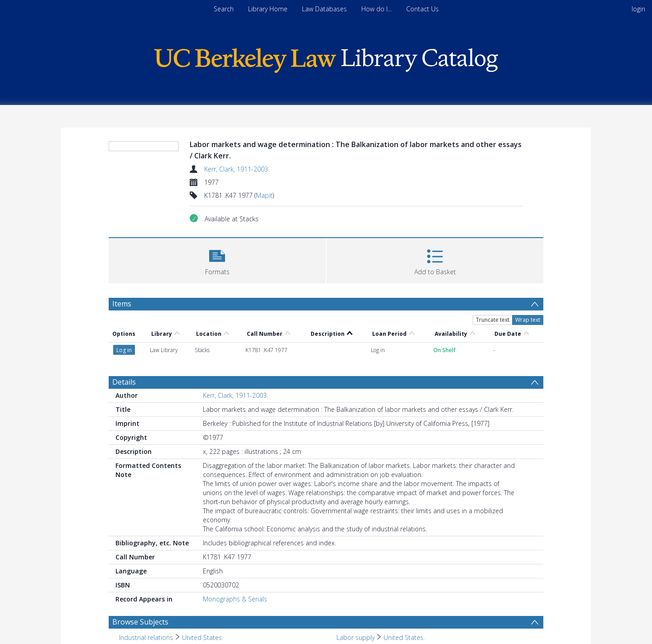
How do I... (376, 9)
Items (122, 304)
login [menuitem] (638, 9)
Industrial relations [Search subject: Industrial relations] (146, 637)
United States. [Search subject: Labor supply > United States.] (404, 637)
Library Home (268, 9)
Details (124, 382)
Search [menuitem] (224, 9)
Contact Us (422, 9)
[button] (217, 260)
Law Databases (324, 9)
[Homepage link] (326, 58)
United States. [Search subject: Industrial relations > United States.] (203, 637)
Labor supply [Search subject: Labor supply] (355, 637)
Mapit (264, 195)
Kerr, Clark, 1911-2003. (237, 169)
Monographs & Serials (235, 599)
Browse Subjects (140, 622)
